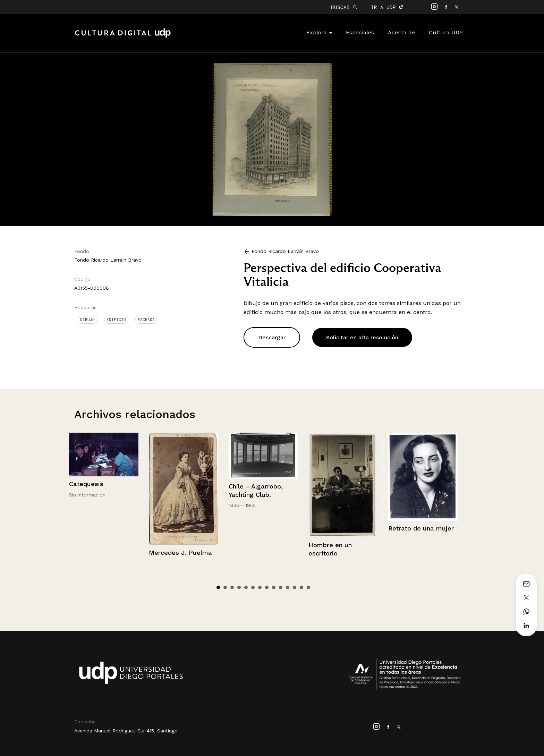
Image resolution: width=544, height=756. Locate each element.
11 (288, 587)
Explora (319, 32)
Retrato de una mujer (421, 528)
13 (301, 587)
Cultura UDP (446, 32)
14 (308, 587)
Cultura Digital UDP (123, 37)
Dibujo (87, 320)
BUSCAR (344, 7)
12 (295, 587)
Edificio (116, 320)
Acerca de (401, 32)
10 (281, 587)
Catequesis (86, 484)
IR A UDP (387, 7)
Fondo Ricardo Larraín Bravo (108, 260)
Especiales (360, 32)
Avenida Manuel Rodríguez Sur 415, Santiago (126, 731)
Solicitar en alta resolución (362, 337)
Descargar (272, 337)
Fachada (146, 320)
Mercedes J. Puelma (180, 553)
